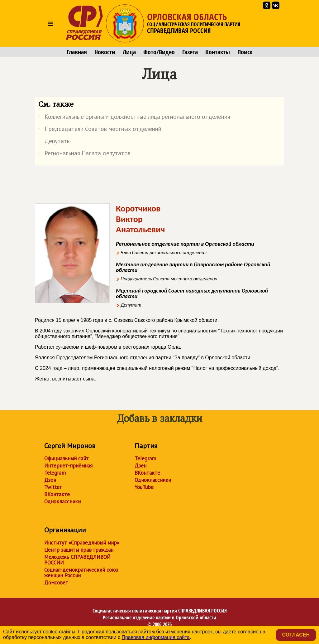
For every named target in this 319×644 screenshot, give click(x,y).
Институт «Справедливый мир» (82, 543)
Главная (77, 52)
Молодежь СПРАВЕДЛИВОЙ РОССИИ (77, 560)
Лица (129, 52)
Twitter (53, 487)
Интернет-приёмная (68, 466)
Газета (190, 52)
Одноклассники (62, 501)
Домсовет (56, 583)
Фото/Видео (159, 52)
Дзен (50, 480)
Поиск (245, 52)
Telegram (55, 473)
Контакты (218, 52)
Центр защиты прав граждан (79, 550)
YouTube (144, 487)
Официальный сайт (67, 458)
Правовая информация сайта (156, 637)
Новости (105, 52)
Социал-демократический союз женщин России (81, 573)
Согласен (296, 635)
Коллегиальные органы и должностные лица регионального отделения (134, 118)
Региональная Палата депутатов (84, 154)
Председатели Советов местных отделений (100, 130)
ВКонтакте (57, 494)
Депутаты (55, 142)
